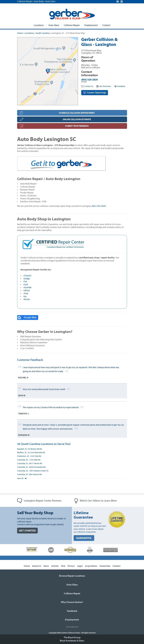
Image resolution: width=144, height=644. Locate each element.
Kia (25, 296)
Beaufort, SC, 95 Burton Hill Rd (29, 449)
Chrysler (27, 276)
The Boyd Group (72, 637)
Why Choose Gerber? (72, 602)
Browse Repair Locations (72, 576)
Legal (80, 566)
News (46, 566)
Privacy (71, 566)
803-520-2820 (99, 206)
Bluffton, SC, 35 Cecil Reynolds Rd (31, 453)
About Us (37, 566)
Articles (55, 566)
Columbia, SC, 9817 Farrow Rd (30, 464)
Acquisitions (91, 566)
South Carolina (43, 33)
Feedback (120, 86)
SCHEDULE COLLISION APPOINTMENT (77, 113)
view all (22, 478)
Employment (91, 25)
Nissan (27, 299)
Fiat (25, 282)
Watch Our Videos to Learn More (96, 501)
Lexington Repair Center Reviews (39, 501)
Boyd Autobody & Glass (72, 641)
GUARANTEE (84, 538)
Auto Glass (54, 25)
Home (20, 33)
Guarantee (105, 566)
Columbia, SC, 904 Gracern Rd (29, 475)
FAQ (63, 566)
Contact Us (87, 86)
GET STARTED (27, 531)
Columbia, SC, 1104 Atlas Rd (29, 460)
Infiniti (27, 291)
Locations (39, 25)
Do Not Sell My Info (72, 627)
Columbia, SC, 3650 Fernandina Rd (31, 467)
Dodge (27, 279)
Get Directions (104, 86)
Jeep (26, 293)
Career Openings (95, 93)
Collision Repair (72, 25)
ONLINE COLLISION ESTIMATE (77, 119)
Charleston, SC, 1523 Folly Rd (29, 456)
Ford (26, 285)
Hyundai (27, 287)
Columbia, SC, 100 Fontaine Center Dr (33, 471)
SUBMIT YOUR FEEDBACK (77, 126)
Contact (106, 25)
